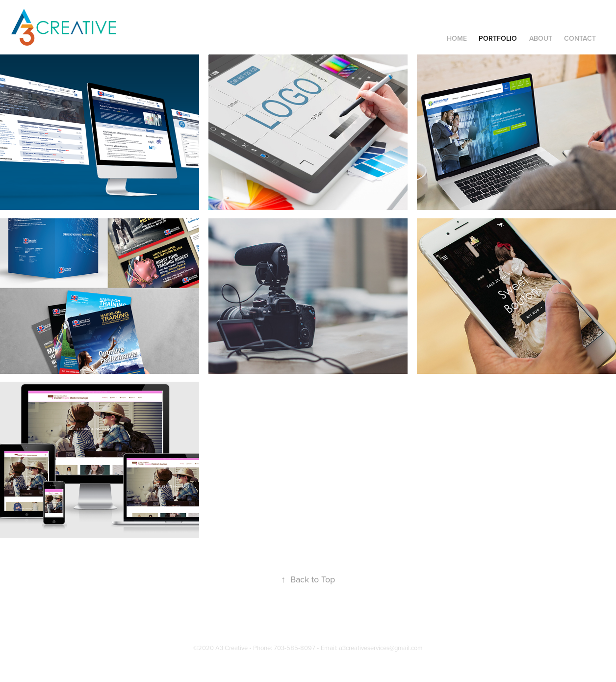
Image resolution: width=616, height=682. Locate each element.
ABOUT (541, 38)
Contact (580, 38)
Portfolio (498, 38)
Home (457, 38)
